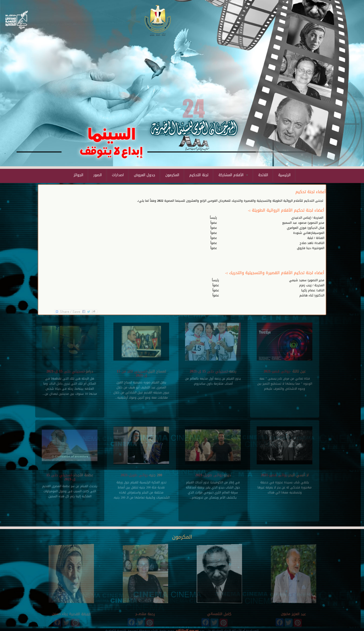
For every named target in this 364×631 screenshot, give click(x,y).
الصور (98, 175)
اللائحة (263, 175)
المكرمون (172, 175)
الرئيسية (284, 175)
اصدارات (118, 175)
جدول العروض (145, 175)
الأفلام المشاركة (233, 175)
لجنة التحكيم (199, 175)
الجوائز (78, 175)
